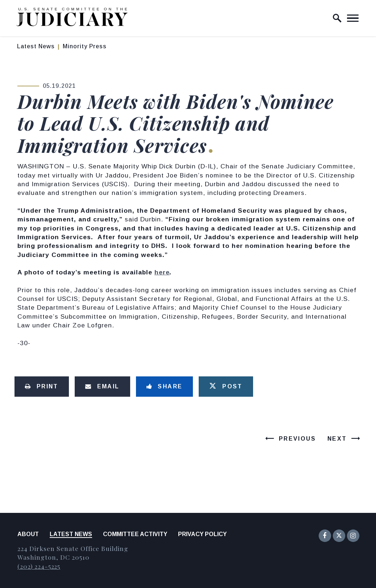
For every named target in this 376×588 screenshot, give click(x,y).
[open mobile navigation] (353, 18)
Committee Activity (135, 534)
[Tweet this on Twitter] (226, 387)
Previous (297, 439)
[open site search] (337, 18)
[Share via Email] (102, 387)
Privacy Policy (202, 534)
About (28, 534)
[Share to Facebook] (165, 387)
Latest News (36, 46)
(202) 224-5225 (39, 566)
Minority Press (85, 46)
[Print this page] (42, 387)
